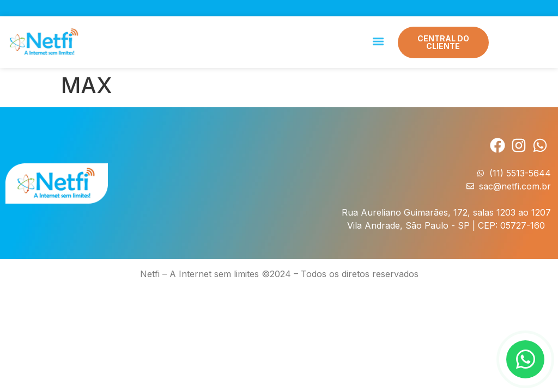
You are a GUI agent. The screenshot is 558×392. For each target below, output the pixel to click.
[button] (378, 40)
